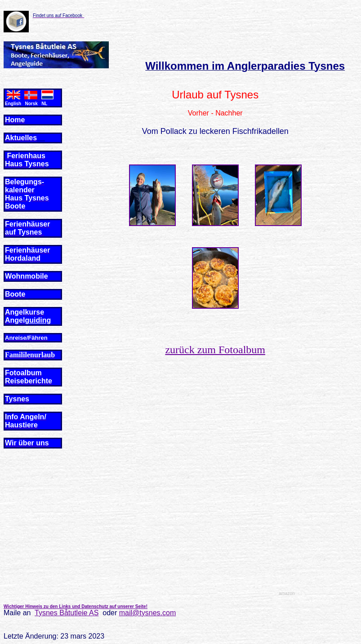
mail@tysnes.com (148, 613)
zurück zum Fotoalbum (215, 350)
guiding (38, 320)
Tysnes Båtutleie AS (67, 613)
